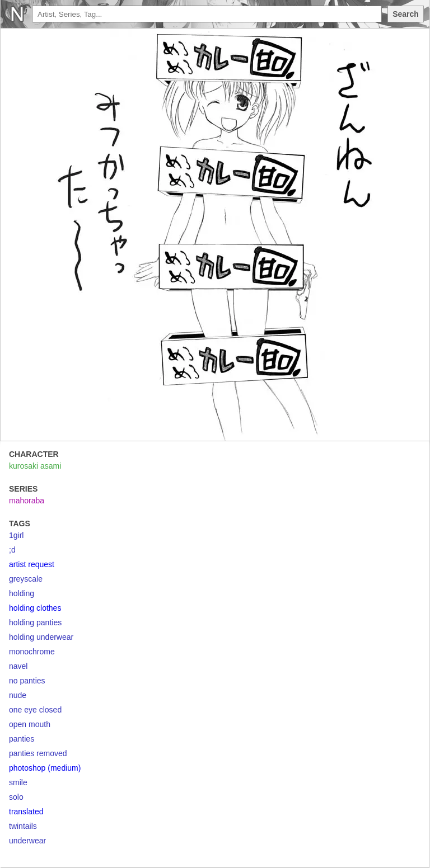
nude (18, 695)
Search (406, 14)
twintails (23, 826)
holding (22, 593)
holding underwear (41, 637)
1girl (16, 535)
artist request (32, 564)
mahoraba (27, 501)
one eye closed (35, 710)
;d (12, 550)
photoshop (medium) (45, 768)
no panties (27, 681)
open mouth (30, 724)
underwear (27, 841)
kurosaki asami (35, 466)
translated (26, 812)
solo (16, 797)
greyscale (26, 579)
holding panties (35, 622)
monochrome (32, 652)
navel (18, 666)
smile (18, 782)
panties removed (38, 753)
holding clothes (35, 608)
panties (22, 739)
